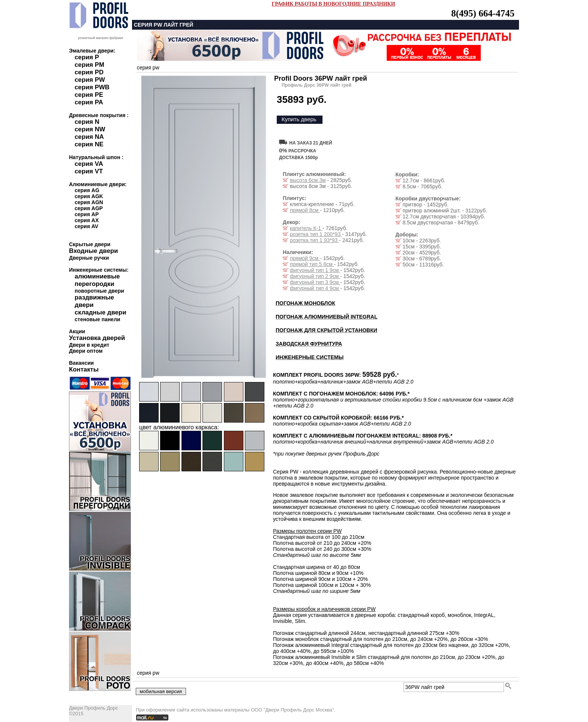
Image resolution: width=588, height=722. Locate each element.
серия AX (87, 220)
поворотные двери (99, 291)
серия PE (89, 95)
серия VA (89, 164)
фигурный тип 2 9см (315, 276)
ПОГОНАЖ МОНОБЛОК (305, 303)
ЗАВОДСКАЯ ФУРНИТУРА (309, 344)
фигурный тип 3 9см (315, 282)
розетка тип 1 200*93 (316, 234)
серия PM (89, 65)
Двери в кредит (89, 345)
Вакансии (81, 363)
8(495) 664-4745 (483, 13)
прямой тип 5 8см (312, 264)
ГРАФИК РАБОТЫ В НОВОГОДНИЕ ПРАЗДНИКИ (333, 4)
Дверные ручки (89, 258)
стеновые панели (97, 319)
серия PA (89, 102)
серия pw (148, 68)
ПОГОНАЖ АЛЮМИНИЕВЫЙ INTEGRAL (326, 317)
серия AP (87, 214)
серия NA (89, 137)
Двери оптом (86, 351)
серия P (87, 57)
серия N (87, 122)
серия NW (90, 129)
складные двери (100, 312)
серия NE (89, 144)
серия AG (87, 190)
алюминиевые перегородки (97, 280)
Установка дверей (97, 338)
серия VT (89, 171)
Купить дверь (299, 119)
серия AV (86, 226)
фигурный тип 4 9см (315, 288)
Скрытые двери (90, 244)
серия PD (89, 72)
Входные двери (94, 251)
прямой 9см (305, 258)
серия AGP (89, 208)
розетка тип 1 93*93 (314, 240)
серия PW (90, 80)
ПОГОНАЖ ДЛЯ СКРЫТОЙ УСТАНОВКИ (326, 330)
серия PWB (92, 87)
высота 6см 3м (308, 180)
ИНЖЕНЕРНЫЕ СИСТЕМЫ (310, 357)
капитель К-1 (306, 228)
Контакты (84, 369)
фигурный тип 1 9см (315, 270)
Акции (77, 331)
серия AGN (89, 202)
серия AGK (89, 196)
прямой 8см (305, 210)
